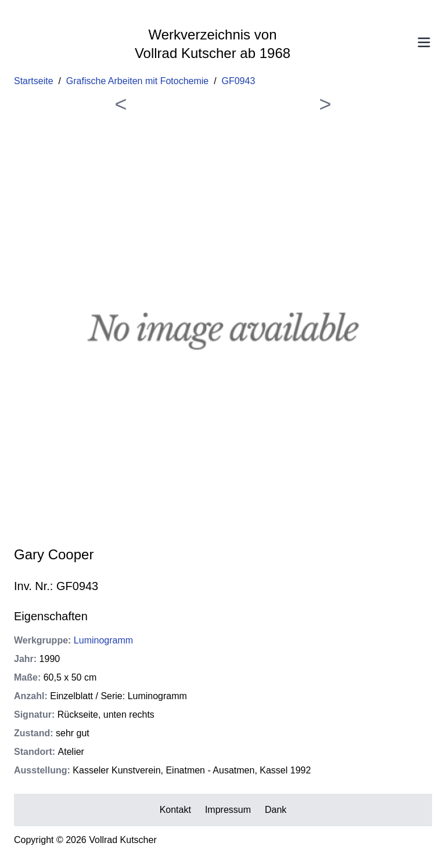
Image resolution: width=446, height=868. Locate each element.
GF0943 (239, 81)
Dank (276, 810)
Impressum (228, 810)
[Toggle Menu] (424, 42)
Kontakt (175, 810)
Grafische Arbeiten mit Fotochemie (137, 81)
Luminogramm (103, 640)
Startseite (34, 81)
